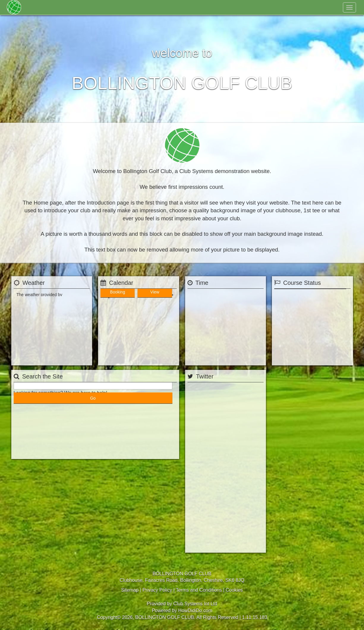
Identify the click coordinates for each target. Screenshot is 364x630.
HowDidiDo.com (195, 611)
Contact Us (158, 7)
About (86, 7)
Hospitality (129, 7)
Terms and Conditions (199, 590)
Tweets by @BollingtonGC (212, 546)
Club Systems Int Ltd (195, 604)
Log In (333, 7)
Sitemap (130, 590)
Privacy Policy (157, 590)
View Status (313, 358)
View (158, 358)
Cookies (234, 590)
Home (33, 7)
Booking (119, 358)
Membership (59, 7)
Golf (105, 7)
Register (308, 7)
